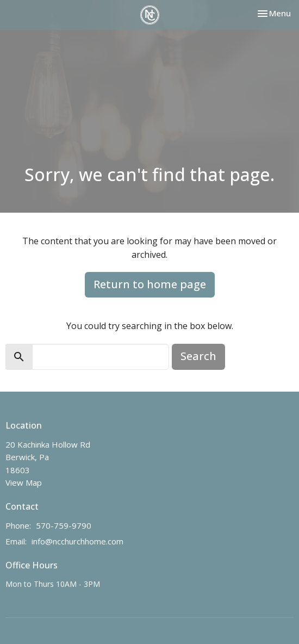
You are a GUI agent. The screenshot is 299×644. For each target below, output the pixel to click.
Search (198, 356)
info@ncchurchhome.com (77, 541)
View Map (24, 482)
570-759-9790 (64, 525)
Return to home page (150, 284)
